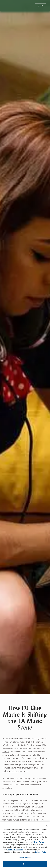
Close (25, 864)
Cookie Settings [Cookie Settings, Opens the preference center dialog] (25, 857)
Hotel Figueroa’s (33, 765)
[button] (41, 5)
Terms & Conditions (15, 850)
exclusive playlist (10, 771)
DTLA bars (7, 745)
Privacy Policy (38, 842)
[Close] (47, 826)
